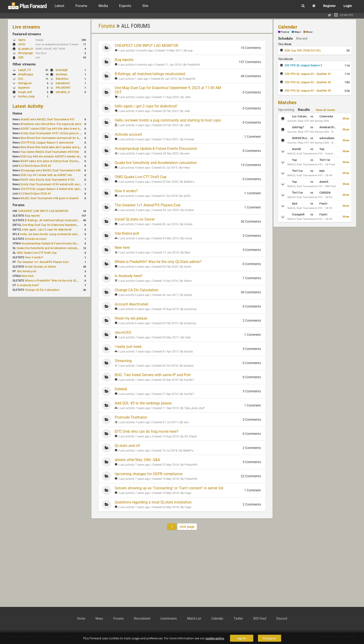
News (99, 618)
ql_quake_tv (26, 49)
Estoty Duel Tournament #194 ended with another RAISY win (59, 184)
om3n (24, 44)
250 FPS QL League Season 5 (303, 65)
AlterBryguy (26, 74)
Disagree (269, 638)
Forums (19, 205)
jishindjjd (62, 70)
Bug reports (32, 216)
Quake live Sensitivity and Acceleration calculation (49, 248)
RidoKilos (62, 79)
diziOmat (61, 74)
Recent (302, 38)
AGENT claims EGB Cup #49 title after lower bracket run (56, 129)
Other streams (24, 64)
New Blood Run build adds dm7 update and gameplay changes (61, 147)
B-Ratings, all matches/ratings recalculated (52, 220)
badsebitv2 (63, 83)
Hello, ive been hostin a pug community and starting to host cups (62, 234)
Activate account (36, 239)
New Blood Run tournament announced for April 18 (54, 138)
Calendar (288, 27)
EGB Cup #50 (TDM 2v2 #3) (303, 51)
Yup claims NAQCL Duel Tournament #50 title (50, 152)
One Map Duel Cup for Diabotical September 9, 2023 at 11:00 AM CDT (67, 225)
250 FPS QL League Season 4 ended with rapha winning (56, 189)
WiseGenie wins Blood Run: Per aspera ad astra (51, 124)
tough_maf (25, 92)
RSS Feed (260, 618)
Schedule (285, 38)
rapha (22, 40)
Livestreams (169, 618)
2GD (21, 58)
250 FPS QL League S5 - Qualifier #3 (308, 91)
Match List (194, 618)
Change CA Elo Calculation (42, 290)
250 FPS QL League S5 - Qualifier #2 (308, 82)
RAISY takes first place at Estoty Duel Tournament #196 (56, 161)
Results (304, 110)
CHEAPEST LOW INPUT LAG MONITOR (43, 211)
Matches (287, 103)
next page (187, 527)
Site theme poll (27, 271)
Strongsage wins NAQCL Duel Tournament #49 (50, 170)
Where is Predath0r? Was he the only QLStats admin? (59, 281)
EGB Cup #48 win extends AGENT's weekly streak (52, 157)
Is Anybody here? (28, 285)
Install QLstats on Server (40, 267)
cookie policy (215, 638)
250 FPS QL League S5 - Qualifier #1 (308, 74)
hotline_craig (26, 96)
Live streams (26, 27)
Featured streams (27, 34)
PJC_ (21, 79)
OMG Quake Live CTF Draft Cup (37, 253)
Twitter (238, 618)
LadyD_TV (24, 70)
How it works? (34, 257)
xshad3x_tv (63, 92)
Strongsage (25, 53)
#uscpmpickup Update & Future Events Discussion (54, 244)
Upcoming (286, 110)
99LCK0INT (63, 88)
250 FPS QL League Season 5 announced (47, 143)
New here (28, 276)
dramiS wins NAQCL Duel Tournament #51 (48, 119)
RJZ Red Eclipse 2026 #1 (35, 194)
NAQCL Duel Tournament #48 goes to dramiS (49, 198)
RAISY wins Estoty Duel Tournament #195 (47, 180)
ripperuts (24, 88)
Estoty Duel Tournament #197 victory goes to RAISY (54, 133)
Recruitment (142, 618)
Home (17, 113)
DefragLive (25, 83)
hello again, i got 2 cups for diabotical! (47, 230)
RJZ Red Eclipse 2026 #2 (35, 166)
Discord (282, 618)
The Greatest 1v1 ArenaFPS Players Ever (43, 262)
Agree (242, 638)
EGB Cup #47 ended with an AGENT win (46, 175)
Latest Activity (28, 106)
